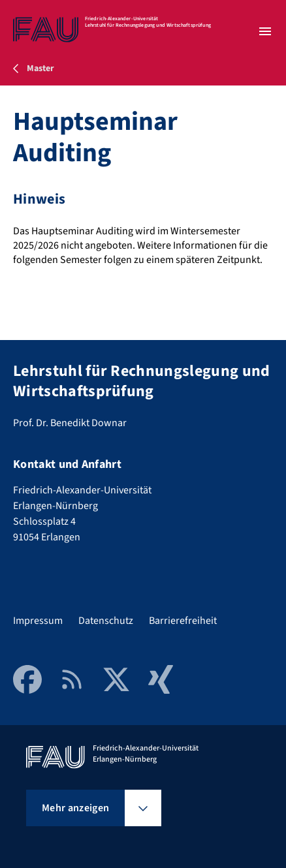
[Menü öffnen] (265, 31)
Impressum (38, 621)
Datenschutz (106, 621)
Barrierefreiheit (183, 621)
